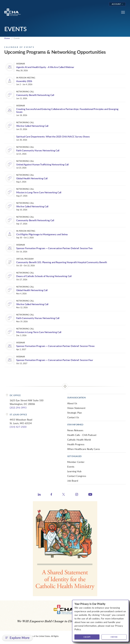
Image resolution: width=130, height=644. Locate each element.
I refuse (114, 637)
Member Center (76, 462)
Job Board (73, 481)
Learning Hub (74, 471)
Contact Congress (77, 476)
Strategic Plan (75, 413)
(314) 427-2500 (18, 427)
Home (7, 38)
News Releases (75, 430)
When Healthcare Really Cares (84, 449)
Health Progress (76, 444)
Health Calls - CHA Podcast (82, 435)
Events (71, 467)
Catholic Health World (79, 440)
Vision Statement (76, 408)
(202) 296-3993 (18, 408)
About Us (72, 403)
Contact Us (73, 417)
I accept (87, 637)
